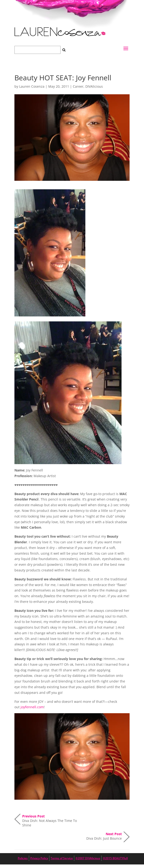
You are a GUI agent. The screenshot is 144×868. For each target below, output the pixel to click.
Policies (23, 858)
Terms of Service (62, 858)
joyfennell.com (32, 707)
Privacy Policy (39, 858)
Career (78, 86)
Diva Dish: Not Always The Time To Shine (50, 819)
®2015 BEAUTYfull (115, 858)
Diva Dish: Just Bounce (104, 836)
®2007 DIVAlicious (88, 858)
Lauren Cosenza (32, 86)
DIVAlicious (94, 86)
